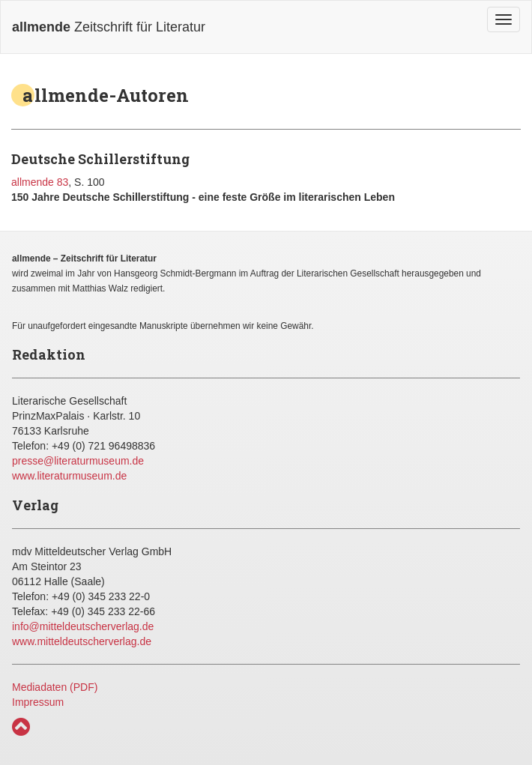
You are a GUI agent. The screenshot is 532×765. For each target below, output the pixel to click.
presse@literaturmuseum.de (78, 461)
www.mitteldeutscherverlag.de (82, 641)
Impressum (38, 702)
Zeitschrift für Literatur (109, 27)
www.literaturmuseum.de (69, 476)
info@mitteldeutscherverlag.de (83, 626)
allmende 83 (40, 182)
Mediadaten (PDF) (55, 687)
